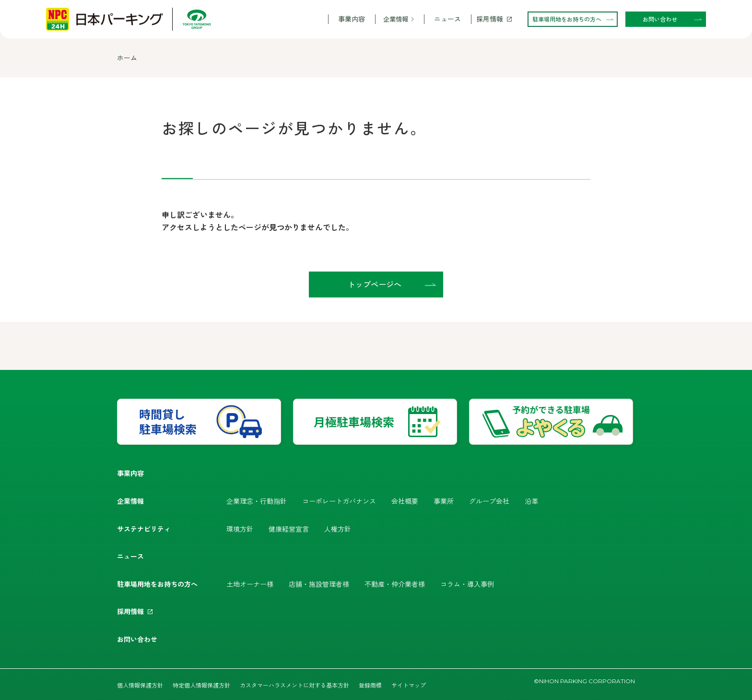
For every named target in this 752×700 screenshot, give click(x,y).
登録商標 (370, 685)
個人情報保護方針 (140, 685)
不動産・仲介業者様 (395, 584)
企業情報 (396, 19)
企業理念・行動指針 (257, 501)
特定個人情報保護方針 (201, 685)
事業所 (444, 501)
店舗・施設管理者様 (319, 584)
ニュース (447, 19)
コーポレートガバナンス (339, 501)
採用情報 (490, 19)
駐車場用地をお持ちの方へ (157, 584)
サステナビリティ (144, 529)
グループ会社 (489, 501)
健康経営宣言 (289, 529)
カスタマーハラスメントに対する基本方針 (294, 685)
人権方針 (338, 529)
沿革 (531, 501)
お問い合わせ (137, 639)
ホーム (127, 58)
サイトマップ (409, 685)
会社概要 (405, 501)
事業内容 (352, 19)
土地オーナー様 (250, 584)
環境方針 (240, 529)
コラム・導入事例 (467, 584)
